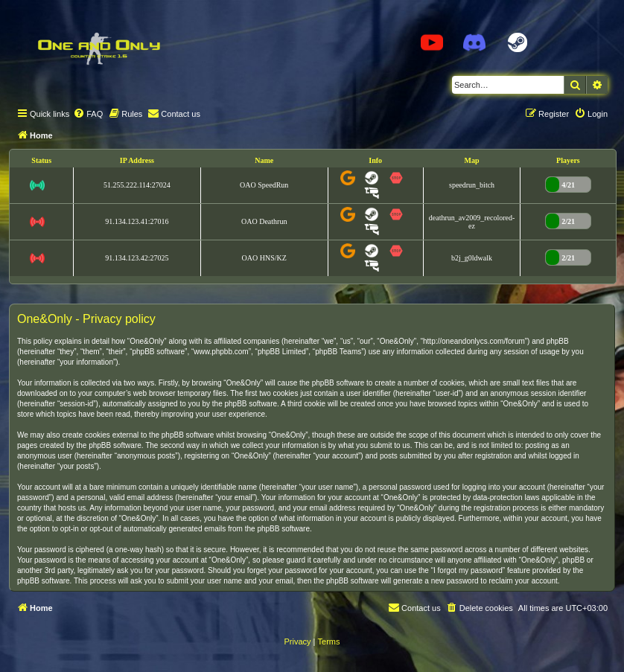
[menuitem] (88, 114)
